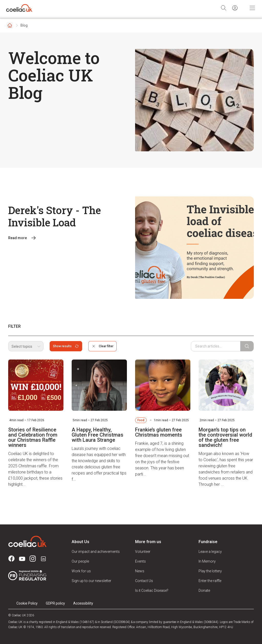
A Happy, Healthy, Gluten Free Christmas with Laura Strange (97, 435)
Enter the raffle (210, 581)
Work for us (81, 571)
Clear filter (102, 346)
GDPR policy (55, 603)
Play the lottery (210, 571)
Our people (80, 561)
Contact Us (144, 581)
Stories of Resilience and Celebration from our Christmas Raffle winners (33, 437)
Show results (66, 346)
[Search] (224, 8)
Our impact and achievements (96, 552)
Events (140, 561)
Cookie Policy (27, 603)
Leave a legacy (210, 552)
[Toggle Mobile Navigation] (252, 8)
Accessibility (83, 603)
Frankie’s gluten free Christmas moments (159, 432)
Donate (204, 590)
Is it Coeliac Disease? (152, 590)
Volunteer (143, 552)
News (140, 571)
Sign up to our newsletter (91, 581)
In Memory (207, 561)
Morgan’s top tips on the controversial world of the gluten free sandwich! (225, 437)
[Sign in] (235, 8)
